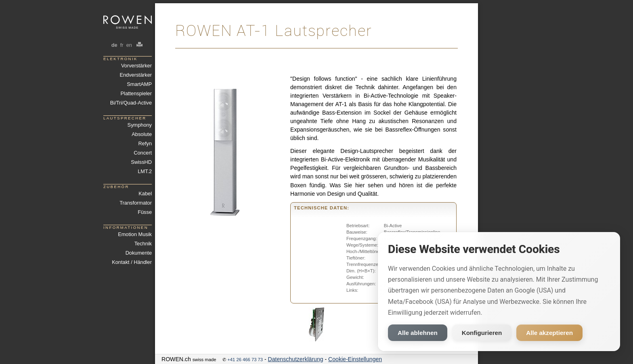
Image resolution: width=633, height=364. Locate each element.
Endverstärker (136, 75)
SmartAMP (139, 84)
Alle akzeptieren (549, 333)
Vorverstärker (136, 66)
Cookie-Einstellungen (355, 359)
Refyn (145, 143)
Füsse (145, 212)
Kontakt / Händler (132, 262)
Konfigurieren (482, 333)
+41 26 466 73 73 (245, 360)
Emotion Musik (135, 234)
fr (122, 45)
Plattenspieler (136, 93)
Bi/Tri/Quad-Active (131, 103)
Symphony (140, 125)
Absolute (142, 134)
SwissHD (141, 162)
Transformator (136, 203)
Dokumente (139, 253)
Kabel (145, 194)
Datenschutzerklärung (296, 359)
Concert (143, 153)
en (129, 45)
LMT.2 (145, 171)
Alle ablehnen (418, 333)
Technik (143, 244)
